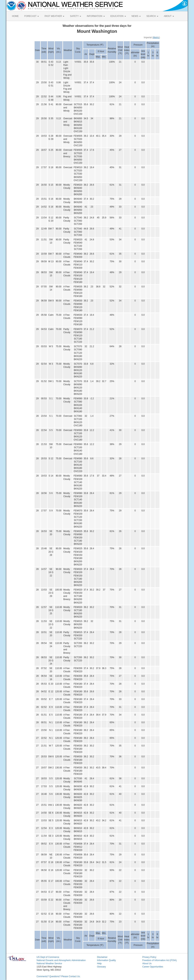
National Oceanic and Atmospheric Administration (61, 960)
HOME (15, 16)
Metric (156, 37)
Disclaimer (102, 957)
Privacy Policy (149, 957)
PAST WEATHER (54, 16)
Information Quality (106, 960)
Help (99, 964)
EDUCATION (118, 16)
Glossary (101, 967)
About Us (147, 964)
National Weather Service (49, 964)
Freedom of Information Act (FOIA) (159, 960)
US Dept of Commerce (48, 957)
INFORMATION (96, 16)
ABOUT (169, 16)
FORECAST (32, 16)
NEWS (136, 16)
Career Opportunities (153, 967)
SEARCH (152, 16)
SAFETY (76, 16)
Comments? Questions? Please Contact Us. (59, 976)
